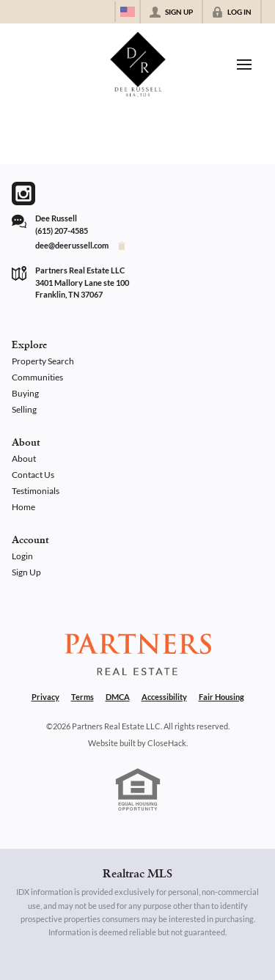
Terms (82, 697)
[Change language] (128, 12)
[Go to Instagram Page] (23, 194)
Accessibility (164, 697)
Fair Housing (221, 697)
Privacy (45, 697)
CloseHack (167, 743)
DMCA (118, 697)
